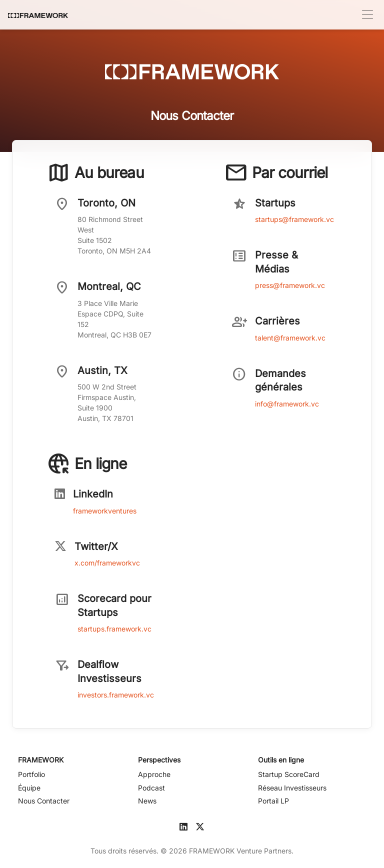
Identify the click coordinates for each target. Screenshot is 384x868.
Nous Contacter (44, 801)
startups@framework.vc (294, 219)
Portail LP (273, 801)
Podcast (151, 788)
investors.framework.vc (116, 695)
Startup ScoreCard (289, 774)
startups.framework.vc (114, 629)
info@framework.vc (287, 404)
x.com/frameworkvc (107, 563)
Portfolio (31, 774)
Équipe (29, 788)
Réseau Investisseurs (292, 788)
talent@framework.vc (290, 338)
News (147, 801)
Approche (154, 774)
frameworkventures (105, 511)
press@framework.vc (290, 285)
